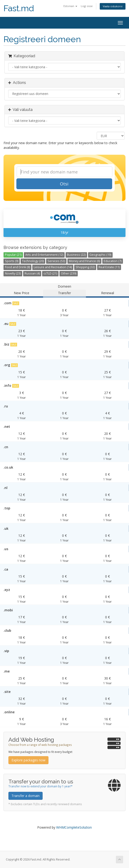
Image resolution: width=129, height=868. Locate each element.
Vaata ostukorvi (113, 6)
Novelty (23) (13, 273)
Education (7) (113, 261)
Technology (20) (33, 261)
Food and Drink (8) (17, 267)
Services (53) (56, 261)
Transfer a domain (26, 796)
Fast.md (19, 8)
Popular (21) (13, 255)
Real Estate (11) (109, 267)
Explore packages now (28, 760)
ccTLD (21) (50, 273)
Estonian (70, 6)
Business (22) (76, 255)
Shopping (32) (85, 267)
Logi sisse (87, 6)
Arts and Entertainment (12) (44, 255)
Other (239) (69, 273)
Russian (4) (32, 273)
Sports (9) (12, 261)
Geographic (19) (100, 255)
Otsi (64, 184)
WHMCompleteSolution (74, 827)
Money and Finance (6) (84, 261)
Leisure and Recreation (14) (53, 267)
